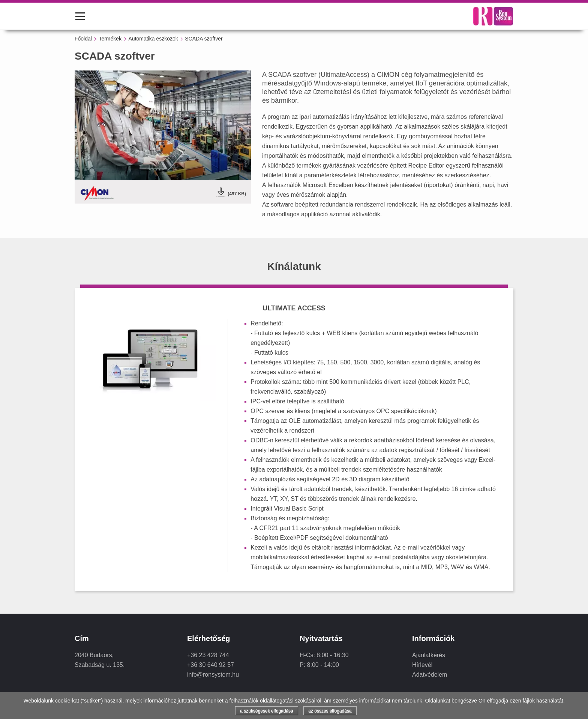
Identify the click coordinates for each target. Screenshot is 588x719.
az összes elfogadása (330, 711)
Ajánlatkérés (429, 655)
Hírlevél (422, 665)
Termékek (110, 39)
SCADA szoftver (204, 39)
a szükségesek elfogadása (266, 711)
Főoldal (83, 39)
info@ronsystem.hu (213, 675)
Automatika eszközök (153, 39)
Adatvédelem (430, 675)
